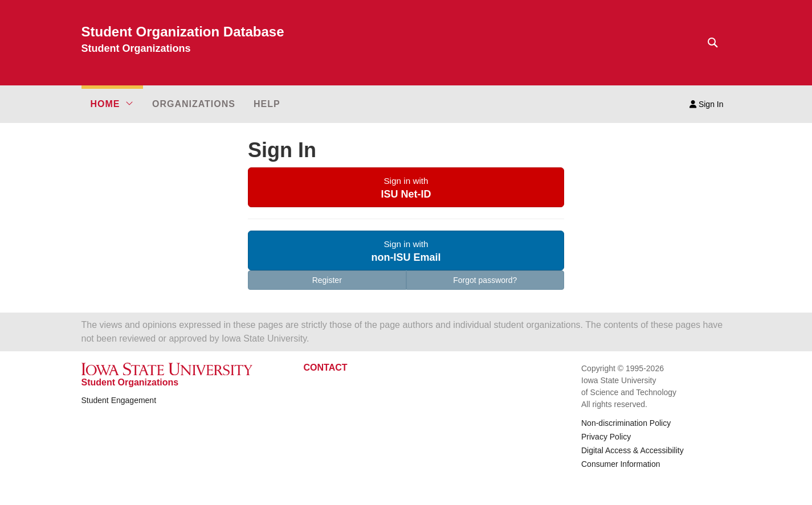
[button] (112, 104)
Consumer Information (621, 464)
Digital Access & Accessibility (633, 450)
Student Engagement (119, 400)
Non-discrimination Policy (626, 423)
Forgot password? (485, 280)
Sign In (706, 104)
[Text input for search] (709, 43)
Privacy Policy (606, 437)
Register (327, 280)
